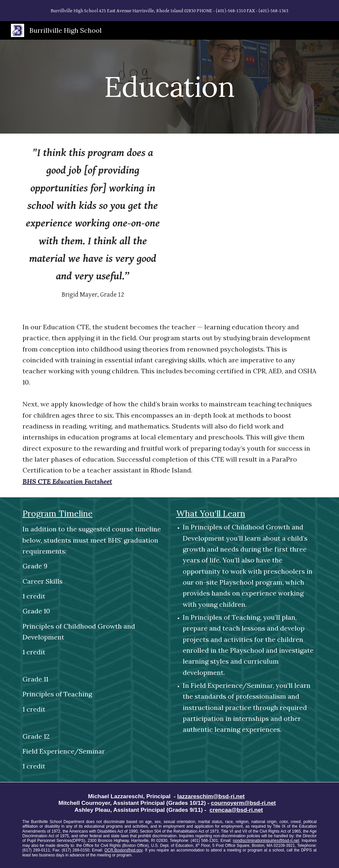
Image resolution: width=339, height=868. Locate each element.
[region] (169, 11)
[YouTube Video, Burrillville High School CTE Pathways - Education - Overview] (246, 191)
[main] (169, 86)
